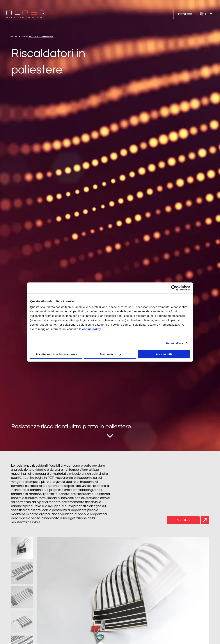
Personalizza (174, 343)
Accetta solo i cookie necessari (56, 354)
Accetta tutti (164, 354)
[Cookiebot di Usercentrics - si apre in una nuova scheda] (174, 288)
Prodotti (23, 36)
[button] (184, 14)
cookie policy (92, 329)
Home (14, 36)
